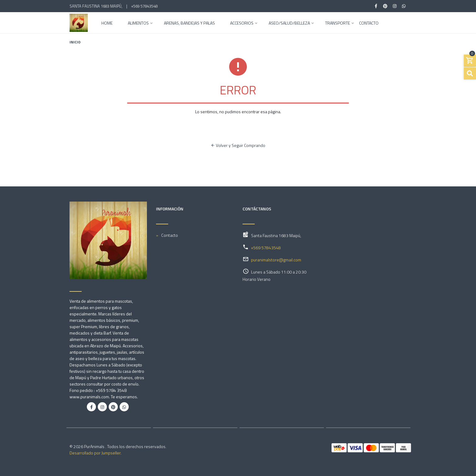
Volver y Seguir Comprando (238, 145)
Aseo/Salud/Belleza (289, 24)
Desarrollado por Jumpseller (95, 453)
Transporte (338, 24)
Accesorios (242, 24)
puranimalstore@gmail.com (276, 260)
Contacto (369, 24)
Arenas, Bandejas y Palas (189, 24)
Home (107, 24)
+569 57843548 (144, 6)
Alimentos (138, 24)
